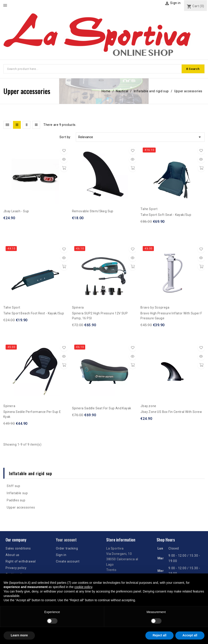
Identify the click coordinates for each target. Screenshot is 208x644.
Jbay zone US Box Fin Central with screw (171, 412)
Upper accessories (21, 508)
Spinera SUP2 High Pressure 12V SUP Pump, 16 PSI (100, 316)
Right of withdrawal (21, 562)
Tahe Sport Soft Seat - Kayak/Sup (166, 215)
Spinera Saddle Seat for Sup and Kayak (102, 409)
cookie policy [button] (83, 587)
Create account (68, 562)
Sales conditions (18, 549)
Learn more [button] (19, 635)
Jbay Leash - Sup (16, 212)
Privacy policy (16, 569)
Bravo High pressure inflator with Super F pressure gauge (171, 316)
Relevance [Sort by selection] (140, 138)
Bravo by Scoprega (155, 308)
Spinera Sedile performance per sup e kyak (32, 415)
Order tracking (67, 549)
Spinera (78, 308)
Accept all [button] (190, 635)
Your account (66, 540)
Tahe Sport (149, 210)
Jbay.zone (148, 407)
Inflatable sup (17, 494)
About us (13, 556)
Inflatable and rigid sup (30, 474)
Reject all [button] (159, 635)
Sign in (61, 556)
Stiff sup (13, 487)
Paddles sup (16, 501)
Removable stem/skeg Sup (93, 212)
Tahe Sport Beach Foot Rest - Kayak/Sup (34, 314)
